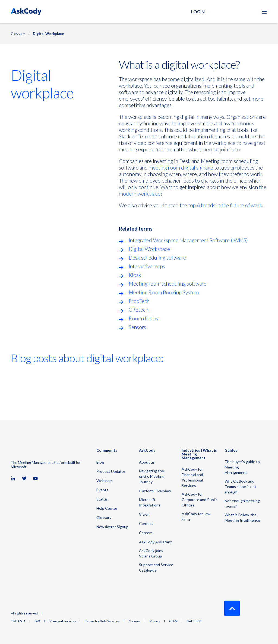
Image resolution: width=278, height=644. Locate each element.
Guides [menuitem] (231, 450)
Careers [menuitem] (146, 533)
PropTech (139, 301)
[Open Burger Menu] (264, 12)
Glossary (18, 34)
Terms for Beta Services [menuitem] (102, 621)
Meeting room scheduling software (168, 284)
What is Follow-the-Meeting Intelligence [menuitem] (242, 517)
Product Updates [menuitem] (111, 471)
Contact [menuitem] (146, 523)
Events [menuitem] (102, 490)
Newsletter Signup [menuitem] (112, 527)
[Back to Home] (26, 12)
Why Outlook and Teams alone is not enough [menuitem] (240, 487)
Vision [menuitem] (144, 514)
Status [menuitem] (102, 499)
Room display (144, 318)
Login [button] (198, 12)
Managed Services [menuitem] (63, 621)
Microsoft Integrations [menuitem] (150, 502)
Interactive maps (147, 266)
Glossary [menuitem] (104, 517)
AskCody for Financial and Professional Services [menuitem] (192, 477)
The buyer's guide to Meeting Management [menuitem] (242, 467)
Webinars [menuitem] (105, 481)
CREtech (138, 310)
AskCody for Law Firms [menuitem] (196, 516)
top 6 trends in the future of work (225, 205)
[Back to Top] (232, 608)
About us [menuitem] (147, 462)
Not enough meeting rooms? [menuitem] (242, 503)
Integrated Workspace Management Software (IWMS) (188, 240)
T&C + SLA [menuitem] (18, 621)
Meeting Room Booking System (164, 292)
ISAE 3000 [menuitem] (194, 621)
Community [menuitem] (107, 450)
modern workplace (140, 194)
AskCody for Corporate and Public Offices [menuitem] (200, 500)
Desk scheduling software (157, 258)
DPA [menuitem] (37, 621)
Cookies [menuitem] (135, 621)
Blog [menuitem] (100, 462)
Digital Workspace (149, 249)
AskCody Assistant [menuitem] (155, 542)
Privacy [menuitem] (155, 621)
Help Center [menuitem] (107, 508)
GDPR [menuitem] (173, 621)
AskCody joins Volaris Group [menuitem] (151, 553)
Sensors (137, 327)
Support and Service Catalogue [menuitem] (156, 567)
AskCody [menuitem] (147, 450)
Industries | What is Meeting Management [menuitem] (199, 454)
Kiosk (135, 275)
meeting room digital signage (181, 168)
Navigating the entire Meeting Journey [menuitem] (152, 476)
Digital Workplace (48, 34)
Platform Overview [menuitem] (155, 491)
